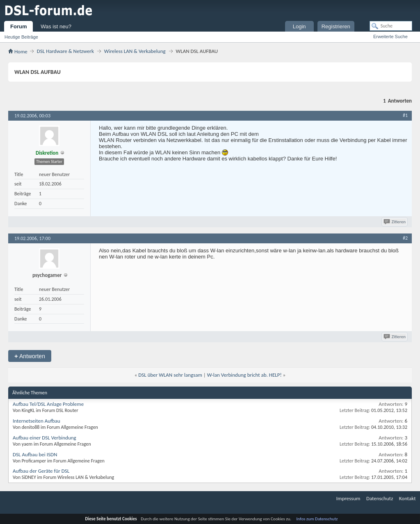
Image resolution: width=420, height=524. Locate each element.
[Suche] (391, 26)
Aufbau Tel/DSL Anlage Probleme (48, 404)
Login (299, 26)
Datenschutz (380, 498)
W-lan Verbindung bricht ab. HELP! (244, 375)
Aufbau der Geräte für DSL (41, 471)
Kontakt (407, 498)
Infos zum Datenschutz (317, 519)
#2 (405, 238)
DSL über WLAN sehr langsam (170, 375)
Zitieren (395, 222)
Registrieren (336, 26)
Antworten (30, 356)
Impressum (348, 498)
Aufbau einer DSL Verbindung (45, 438)
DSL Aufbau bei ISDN (35, 454)
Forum (18, 26)
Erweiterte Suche (390, 37)
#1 (405, 115)
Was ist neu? (56, 26)
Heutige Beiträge (21, 37)
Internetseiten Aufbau (37, 421)
